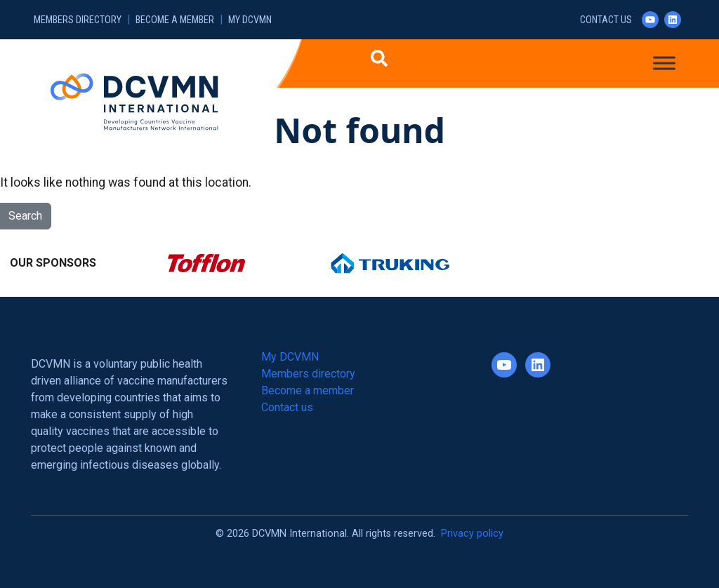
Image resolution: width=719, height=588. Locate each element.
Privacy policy (472, 534)
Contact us (606, 20)
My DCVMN (250, 20)
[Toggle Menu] (664, 63)
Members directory (78, 20)
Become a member (175, 20)
